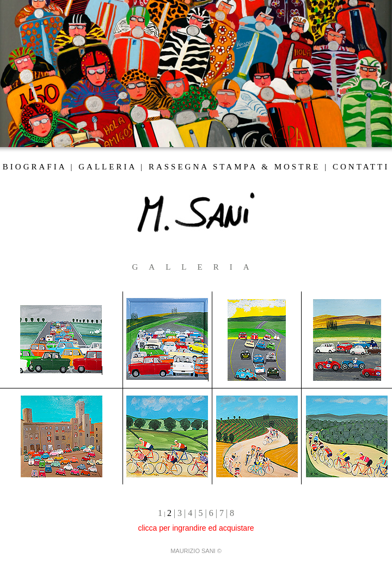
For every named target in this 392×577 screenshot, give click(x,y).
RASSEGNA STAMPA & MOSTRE (235, 167)
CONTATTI (361, 167)
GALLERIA (107, 167)
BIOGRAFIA (35, 167)
